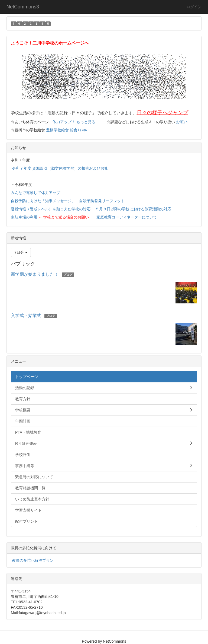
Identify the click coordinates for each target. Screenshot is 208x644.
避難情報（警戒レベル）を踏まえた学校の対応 (51, 209)
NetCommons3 (23, 7)
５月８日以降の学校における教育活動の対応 (133, 209)
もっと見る (86, 122)
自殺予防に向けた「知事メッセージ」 (43, 201)
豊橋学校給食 (57, 130)
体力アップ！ (64, 122)
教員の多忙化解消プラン (33, 560)
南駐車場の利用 (24, 217)
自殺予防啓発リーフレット (102, 201)
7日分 (21, 252)
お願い (182, 122)
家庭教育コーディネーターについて (127, 217)
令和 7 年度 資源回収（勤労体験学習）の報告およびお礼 (60, 168)
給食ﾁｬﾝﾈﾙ (78, 130)
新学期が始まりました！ (35, 274)
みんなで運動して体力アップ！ (37, 193)
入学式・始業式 (26, 315)
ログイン (194, 7)
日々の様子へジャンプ (162, 112)
